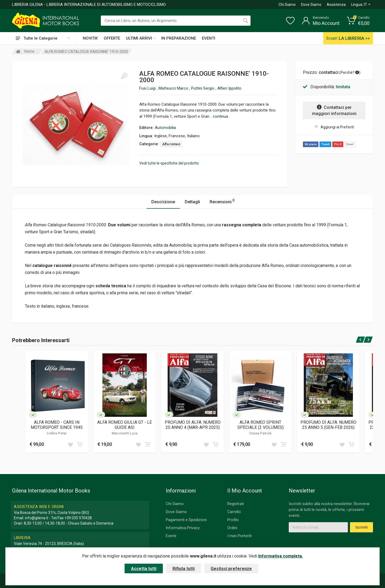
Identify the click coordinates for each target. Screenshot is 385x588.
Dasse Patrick (261, 433)
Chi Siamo (287, 5)
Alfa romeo (171, 144)
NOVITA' (90, 38)
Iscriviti (361, 527)
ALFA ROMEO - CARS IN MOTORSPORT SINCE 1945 (57, 425)
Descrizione (163, 202)
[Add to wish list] (70, 444)
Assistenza (336, 5)
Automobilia (165, 128)
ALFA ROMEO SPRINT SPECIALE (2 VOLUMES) (261, 425)
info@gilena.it (36, 518)
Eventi (171, 536)
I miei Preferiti (239, 536)
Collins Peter (57, 433)
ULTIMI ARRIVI (141, 38)
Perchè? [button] (350, 72)
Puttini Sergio (203, 88)
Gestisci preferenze (231, 569)
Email (350, 144)
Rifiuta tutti (184, 569)
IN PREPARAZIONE (179, 38)
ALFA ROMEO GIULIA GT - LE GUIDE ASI (125, 425)
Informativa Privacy (183, 528)
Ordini (232, 528)
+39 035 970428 (78, 518)
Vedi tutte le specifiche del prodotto (169, 163)
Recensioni (222, 201)
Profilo (233, 520)
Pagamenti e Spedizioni (186, 520)
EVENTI (209, 38)
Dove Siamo (311, 5)
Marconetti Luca (125, 433)
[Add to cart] (80, 444)
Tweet (325, 144)
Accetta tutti (144, 569)
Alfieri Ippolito (229, 88)
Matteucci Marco (174, 88)
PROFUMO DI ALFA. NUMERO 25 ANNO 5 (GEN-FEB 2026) (328, 425)
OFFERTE (112, 38)
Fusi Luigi (148, 88)
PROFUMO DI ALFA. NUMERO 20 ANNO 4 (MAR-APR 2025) (193, 425)
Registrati (236, 504)
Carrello (234, 512)
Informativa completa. (281, 556)
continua (220, 116)
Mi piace (311, 144)
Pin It (338, 144)
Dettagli (192, 202)
